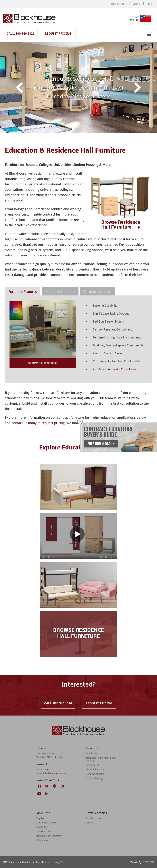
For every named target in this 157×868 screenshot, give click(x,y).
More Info (43, 813)
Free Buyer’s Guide (47, 823)
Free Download (101, 444)
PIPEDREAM (148, 862)
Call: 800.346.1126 (20, 33)
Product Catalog (94, 778)
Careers (137, 4)
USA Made (42, 840)
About (149, 4)
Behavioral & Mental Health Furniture (101, 759)
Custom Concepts (95, 774)
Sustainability (44, 831)
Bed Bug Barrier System (49, 836)
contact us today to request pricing (38, 423)
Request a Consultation (122, 369)
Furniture (92, 748)
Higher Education (95, 769)
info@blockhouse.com (55, 773)
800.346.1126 (47, 769)
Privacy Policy (59, 862)
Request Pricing (58, 33)
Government (92, 765)
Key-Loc (41, 818)
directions (59, 757)
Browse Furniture (43, 363)
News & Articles (119, 4)
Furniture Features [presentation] (23, 292)
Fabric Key (42, 827)
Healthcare (91, 753)
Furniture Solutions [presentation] (60, 292)
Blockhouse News (95, 818)
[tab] (23, 291)
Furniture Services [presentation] (98, 292)
